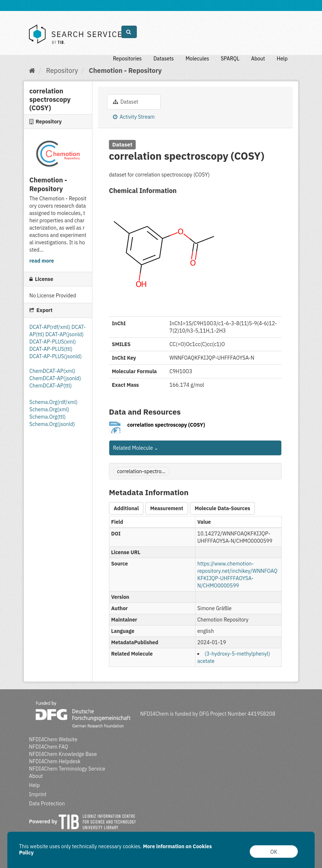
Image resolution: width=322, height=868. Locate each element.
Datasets (164, 59)
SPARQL (230, 59)
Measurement (167, 508)
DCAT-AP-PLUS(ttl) (51, 349)
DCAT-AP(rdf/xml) (50, 327)
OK (274, 852)
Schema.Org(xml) (49, 409)
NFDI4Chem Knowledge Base (63, 754)
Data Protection (47, 804)
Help (282, 59)
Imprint (38, 794)
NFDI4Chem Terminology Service (67, 769)
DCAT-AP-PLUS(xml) (53, 342)
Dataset (126, 102)
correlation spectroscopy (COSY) (166, 425)
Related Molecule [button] (136, 448)
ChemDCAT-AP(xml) (52, 371)
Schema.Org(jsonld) (52, 424)
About (258, 59)
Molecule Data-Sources (222, 508)
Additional (126, 508)
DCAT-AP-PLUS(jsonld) (56, 356)
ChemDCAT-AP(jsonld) (55, 378)
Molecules (197, 59)
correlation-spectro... (141, 471)
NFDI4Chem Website (53, 739)
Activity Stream (134, 117)
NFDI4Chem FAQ (49, 747)
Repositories (127, 59)
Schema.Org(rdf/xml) (53, 402)
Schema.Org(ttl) (47, 417)
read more (42, 261)
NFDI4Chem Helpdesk (55, 761)
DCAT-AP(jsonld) (65, 334)
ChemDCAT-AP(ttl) (51, 386)
